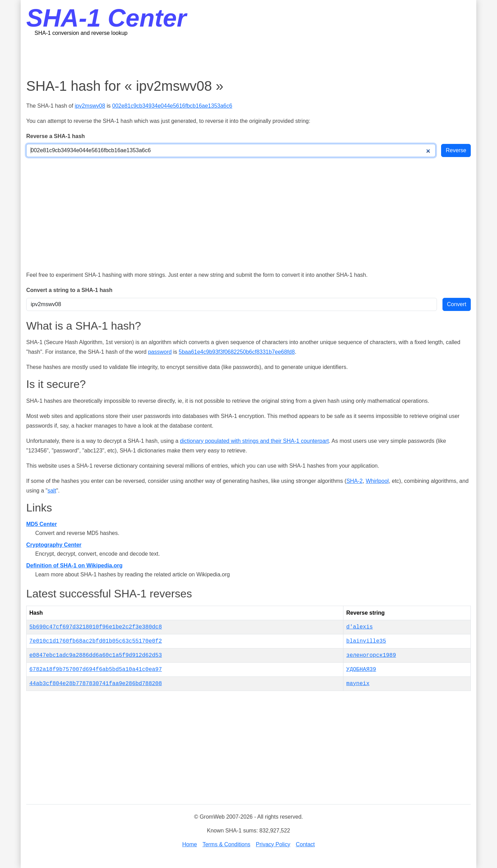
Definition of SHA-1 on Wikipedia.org (74, 565)
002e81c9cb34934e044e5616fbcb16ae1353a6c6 (172, 106)
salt (52, 491)
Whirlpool (377, 481)
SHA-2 (355, 481)
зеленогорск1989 (371, 655)
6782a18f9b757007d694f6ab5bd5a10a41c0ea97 (96, 670)
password (160, 352)
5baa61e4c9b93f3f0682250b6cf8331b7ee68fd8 (237, 352)
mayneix (358, 684)
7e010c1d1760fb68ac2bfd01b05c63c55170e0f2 (96, 641)
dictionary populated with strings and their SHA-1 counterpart (254, 441)
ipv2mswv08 (90, 106)
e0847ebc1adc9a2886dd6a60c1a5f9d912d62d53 (96, 655)
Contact (305, 844)
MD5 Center (42, 524)
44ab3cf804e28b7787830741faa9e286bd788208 (96, 684)
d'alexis (359, 627)
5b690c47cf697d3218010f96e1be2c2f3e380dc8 (96, 627)
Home (190, 844)
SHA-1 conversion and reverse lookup (81, 33)
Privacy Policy (273, 844)
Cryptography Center (54, 545)
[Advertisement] (248, 57)
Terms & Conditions (227, 844)
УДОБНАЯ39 (361, 670)
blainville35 (366, 641)
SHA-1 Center (106, 18)
